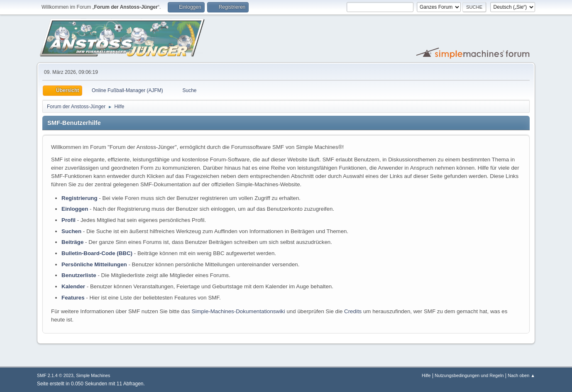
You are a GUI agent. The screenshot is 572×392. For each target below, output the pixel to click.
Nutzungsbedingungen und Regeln (469, 375)
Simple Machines (93, 375)
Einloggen (75, 209)
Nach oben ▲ (521, 375)
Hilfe (426, 375)
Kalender (73, 286)
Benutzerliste (79, 275)
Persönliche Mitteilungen (94, 264)
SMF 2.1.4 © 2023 (55, 375)
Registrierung (79, 198)
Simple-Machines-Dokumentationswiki (238, 311)
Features (73, 298)
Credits (353, 311)
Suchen (71, 231)
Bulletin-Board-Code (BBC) (97, 253)
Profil (68, 220)
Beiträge (72, 242)
